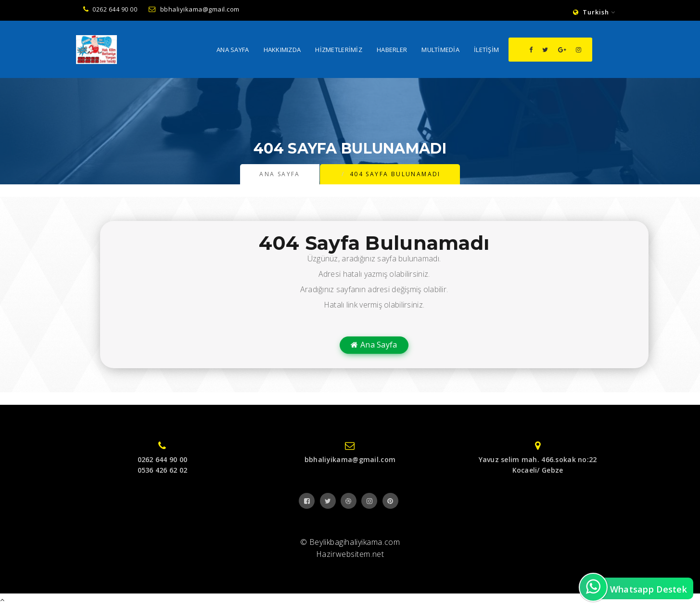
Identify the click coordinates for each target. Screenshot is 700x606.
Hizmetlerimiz (339, 51)
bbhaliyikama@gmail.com (194, 9)
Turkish (594, 12)
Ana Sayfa (233, 51)
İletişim (486, 51)
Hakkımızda (282, 51)
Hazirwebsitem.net (350, 554)
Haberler (392, 51)
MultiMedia (440, 51)
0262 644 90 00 (110, 9)
